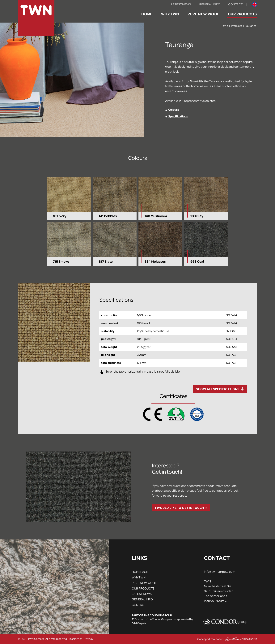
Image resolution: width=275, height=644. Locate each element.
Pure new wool (203, 14)
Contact (235, 4)
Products (237, 26)
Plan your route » (215, 601)
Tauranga (251, 26)
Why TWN (170, 14)
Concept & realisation (227, 639)
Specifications (178, 116)
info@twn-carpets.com (220, 571)
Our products (242, 14)
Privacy (89, 639)
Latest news (181, 4)
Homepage (140, 572)
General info (210, 4)
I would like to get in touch (180, 508)
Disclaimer (75, 639)
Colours (174, 109)
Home (147, 14)
